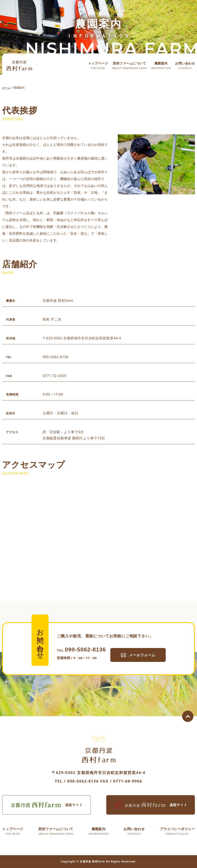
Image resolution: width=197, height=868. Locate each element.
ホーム (6, 88)
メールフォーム (144, 665)
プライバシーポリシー (177, 832)
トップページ (98, 66)
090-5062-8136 (81, 660)
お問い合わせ (185, 66)
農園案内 (161, 66)
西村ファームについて (129, 66)
